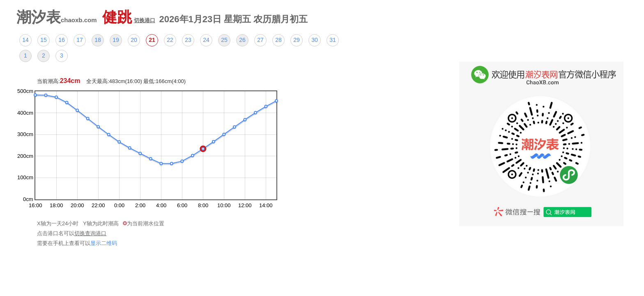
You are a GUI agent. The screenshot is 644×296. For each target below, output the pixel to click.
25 (224, 40)
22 (170, 40)
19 (116, 40)
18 (98, 40)
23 (188, 40)
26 (242, 40)
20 (134, 40)
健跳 (129, 17)
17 (80, 40)
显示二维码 (104, 243)
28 (278, 40)
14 (25, 40)
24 (206, 40)
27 (260, 40)
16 (62, 40)
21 (152, 40)
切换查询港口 (90, 233)
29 (297, 40)
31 (333, 40)
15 (44, 40)
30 (315, 40)
